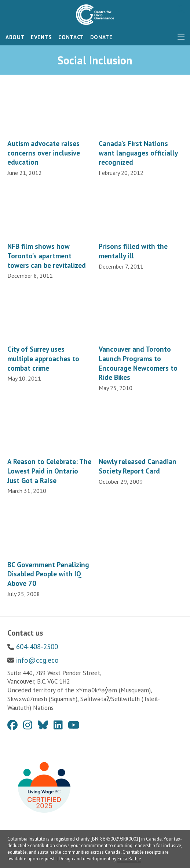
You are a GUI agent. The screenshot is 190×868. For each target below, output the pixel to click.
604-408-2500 (37, 647)
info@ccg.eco (37, 660)
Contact (71, 37)
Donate (101, 37)
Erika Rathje (129, 859)
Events (41, 37)
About (15, 37)
